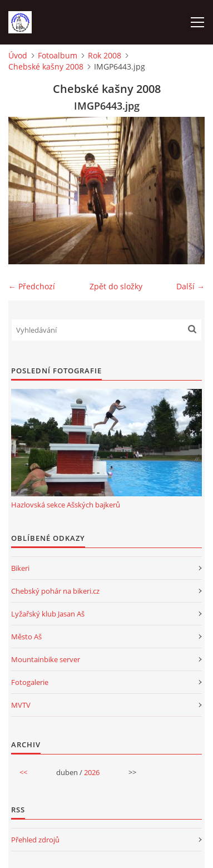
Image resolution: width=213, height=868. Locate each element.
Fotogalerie (30, 682)
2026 (92, 772)
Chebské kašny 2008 (46, 66)
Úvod (18, 55)
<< (23, 772)
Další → (190, 286)
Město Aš (26, 637)
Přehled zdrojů (35, 840)
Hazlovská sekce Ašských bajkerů (66, 505)
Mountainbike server (46, 659)
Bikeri (20, 568)
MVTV (21, 705)
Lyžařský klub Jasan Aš (48, 614)
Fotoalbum (58, 55)
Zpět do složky (116, 286)
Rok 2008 (105, 55)
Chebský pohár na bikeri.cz (55, 591)
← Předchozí (32, 286)
